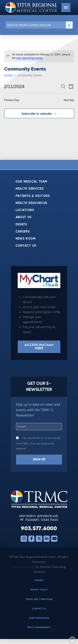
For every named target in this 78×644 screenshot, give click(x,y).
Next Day (69, 100)
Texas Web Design (24, 567)
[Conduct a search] (35, 25)
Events (9, 75)
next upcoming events (29, 58)
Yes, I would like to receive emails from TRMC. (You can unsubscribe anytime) (38, 443)
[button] (66, 7)
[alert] (39, 56)
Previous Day (12, 100)
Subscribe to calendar (37, 114)
